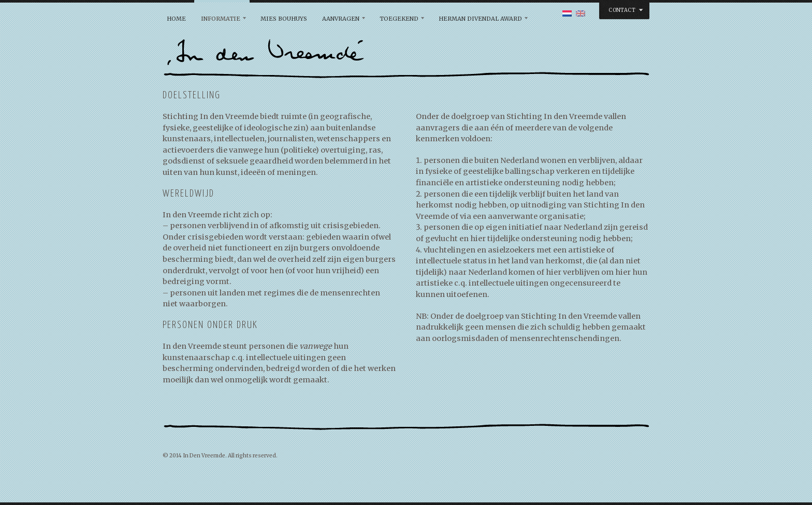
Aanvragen (341, 19)
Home (176, 19)
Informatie (221, 19)
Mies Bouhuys (284, 19)
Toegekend (399, 19)
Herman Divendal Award (480, 19)
